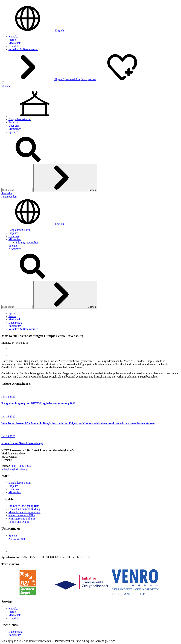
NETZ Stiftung (17, 539)
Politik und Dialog (19, 522)
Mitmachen (15, 129)
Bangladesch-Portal (20, 119)
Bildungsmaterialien (27, 243)
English (33, 31)
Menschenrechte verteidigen (24, 512)
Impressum (15, 326)
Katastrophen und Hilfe (22, 515)
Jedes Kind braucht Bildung (24, 509)
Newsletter (15, 46)
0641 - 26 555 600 (21, 466)
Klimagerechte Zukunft (22, 519)
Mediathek (14, 43)
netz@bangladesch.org (14, 469)
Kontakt (13, 37)
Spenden (13, 132)
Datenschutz (15, 323)
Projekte (13, 122)
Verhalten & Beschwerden (23, 49)
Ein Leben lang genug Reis (24, 506)
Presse (12, 40)
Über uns (14, 126)
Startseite (7, 86)
